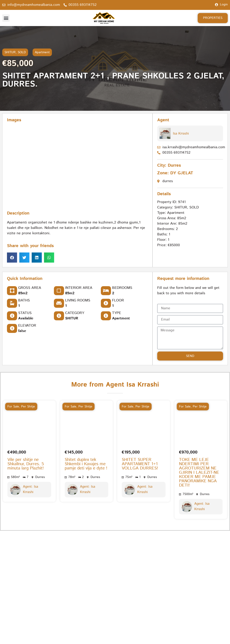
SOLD (22, 52)
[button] (6, 18)
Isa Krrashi (181, 134)
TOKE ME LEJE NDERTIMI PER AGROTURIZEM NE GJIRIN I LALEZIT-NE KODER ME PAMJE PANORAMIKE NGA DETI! (199, 458)
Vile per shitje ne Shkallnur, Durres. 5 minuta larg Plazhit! (26, 449)
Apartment (42, 52)
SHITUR (10, 52)
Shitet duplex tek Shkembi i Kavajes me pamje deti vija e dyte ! (86, 449)
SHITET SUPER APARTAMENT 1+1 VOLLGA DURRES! (140, 449)
